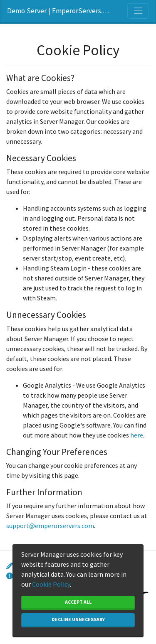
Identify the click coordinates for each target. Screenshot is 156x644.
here (137, 435)
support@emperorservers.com (50, 526)
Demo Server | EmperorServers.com (59, 11)
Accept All (78, 602)
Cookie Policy (51, 584)
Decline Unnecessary (78, 619)
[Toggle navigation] (138, 11)
